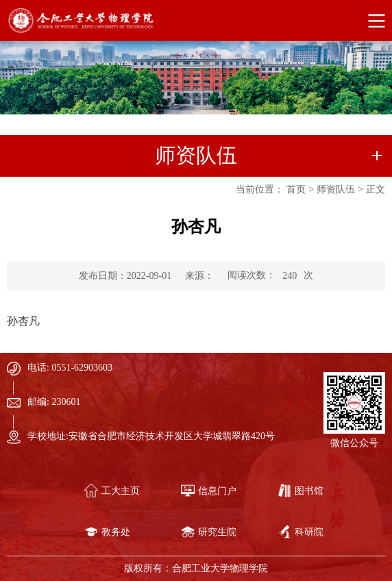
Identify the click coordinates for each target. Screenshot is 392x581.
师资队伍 (336, 189)
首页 (296, 189)
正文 (376, 189)
